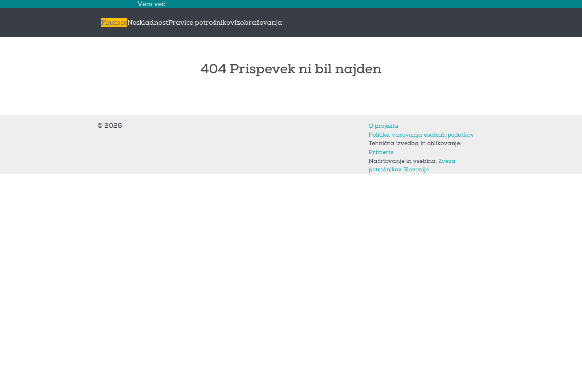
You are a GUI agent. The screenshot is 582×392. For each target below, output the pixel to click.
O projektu (383, 126)
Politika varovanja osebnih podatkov (421, 135)
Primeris (381, 152)
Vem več (151, 4)
